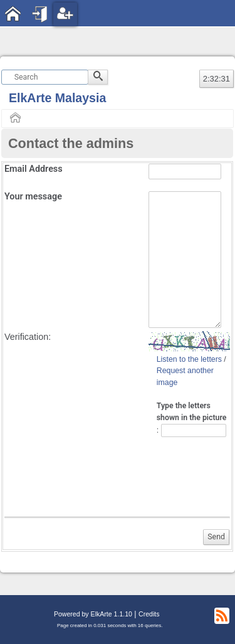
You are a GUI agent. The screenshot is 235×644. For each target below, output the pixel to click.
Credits (149, 614)
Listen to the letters (189, 359)
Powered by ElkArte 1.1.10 (93, 614)
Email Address (34, 169)
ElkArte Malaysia (57, 98)
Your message (33, 197)
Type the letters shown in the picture (192, 412)
